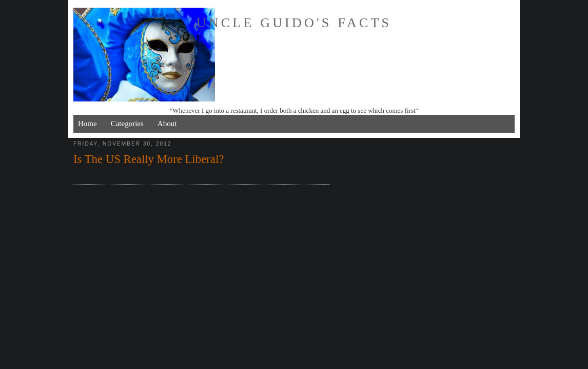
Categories (127, 124)
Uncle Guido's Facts (294, 23)
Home (87, 124)
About (167, 124)
